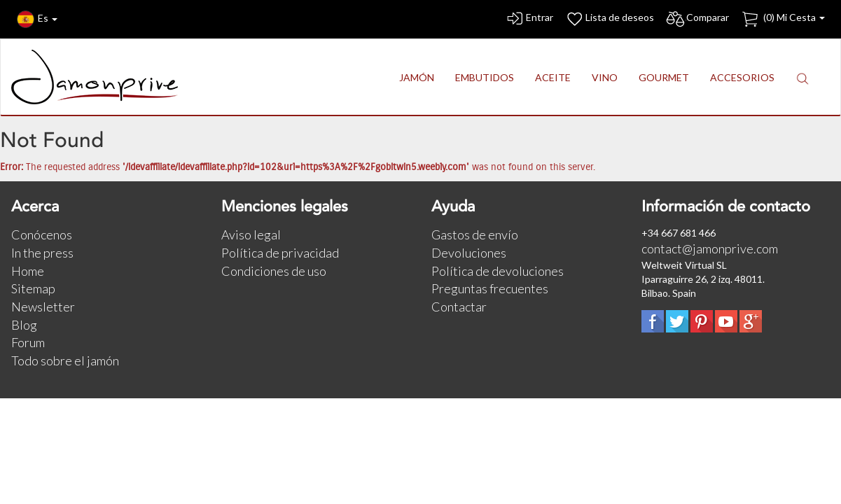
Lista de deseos (609, 19)
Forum (28, 342)
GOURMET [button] (664, 77)
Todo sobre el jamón (65, 360)
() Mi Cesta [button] (783, 19)
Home (28, 271)
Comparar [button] (697, 19)
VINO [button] (605, 77)
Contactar (459, 307)
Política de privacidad (280, 253)
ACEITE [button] (553, 77)
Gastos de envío (475, 234)
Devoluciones (469, 253)
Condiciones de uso (274, 271)
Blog (24, 325)
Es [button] (37, 19)
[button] (802, 78)
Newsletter (43, 307)
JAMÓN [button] (417, 77)
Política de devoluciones (498, 271)
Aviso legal (251, 234)
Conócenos (42, 234)
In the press (42, 253)
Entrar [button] (529, 19)
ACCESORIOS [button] (742, 77)
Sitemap (33, 288)
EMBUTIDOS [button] (485, 77)
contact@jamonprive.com (710, 248)
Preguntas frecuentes (490, 288)
